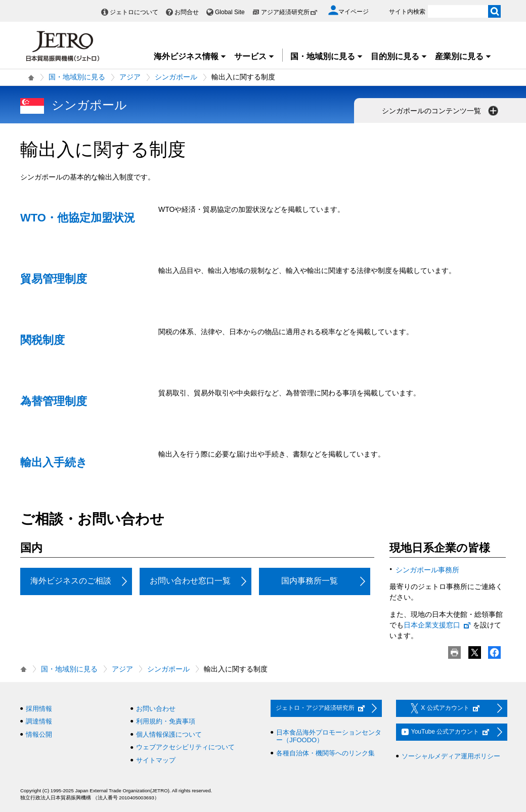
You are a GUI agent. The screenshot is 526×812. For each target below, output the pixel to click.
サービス (254, 56)
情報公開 (39, 734)
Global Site (230, 12)
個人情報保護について (169, 734)
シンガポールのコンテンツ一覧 (441, 111)
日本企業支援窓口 (437, 625)
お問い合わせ (156, 709)
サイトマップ (156, 760)
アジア (130, 77)
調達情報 (39, 721)
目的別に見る (399, 56)
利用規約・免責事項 (166, 721)
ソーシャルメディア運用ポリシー (451, 756)
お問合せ (187, 12)
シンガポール (176, 77)
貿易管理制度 (54, 279)
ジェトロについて (134, 12)
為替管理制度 (54, 401)
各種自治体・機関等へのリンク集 (325, 753)
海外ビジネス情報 (190, 56)
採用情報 (39, 709)
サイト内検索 (407, 12)
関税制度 (42, 340)
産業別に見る (463, 56)
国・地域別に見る (327, 56)
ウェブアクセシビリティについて (185, 747)
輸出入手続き (54, 462)
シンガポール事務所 (427, 570)
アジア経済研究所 (289, 12)
